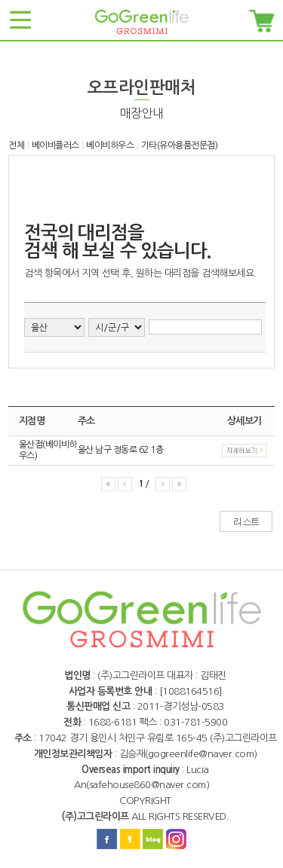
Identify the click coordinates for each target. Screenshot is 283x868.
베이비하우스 (110, 145)
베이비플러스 (55, 145)
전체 (16, 145)
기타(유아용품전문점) (180, 145)
